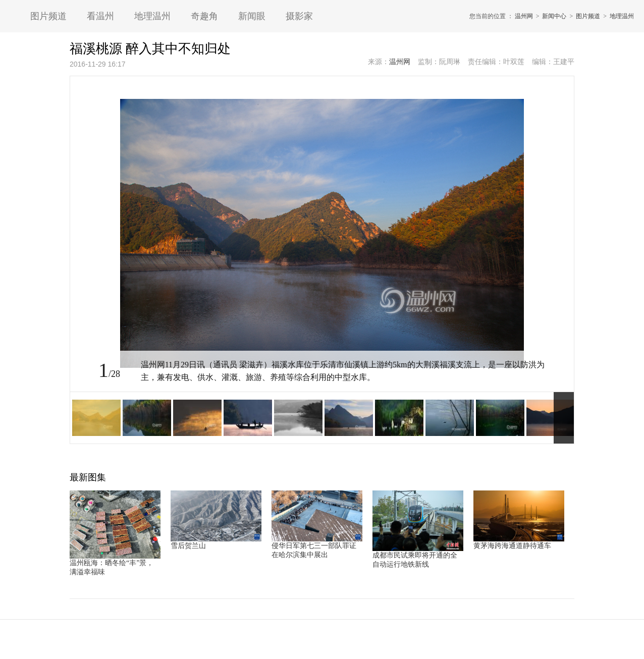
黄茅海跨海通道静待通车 (512, 546)
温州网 (524, 16)
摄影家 (299, 16)
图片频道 (48, 16)
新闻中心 (554, 16)
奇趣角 (204, 16)
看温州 (100, 16)
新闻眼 (252, 16)
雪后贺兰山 (188, 546)
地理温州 (152, 16)
